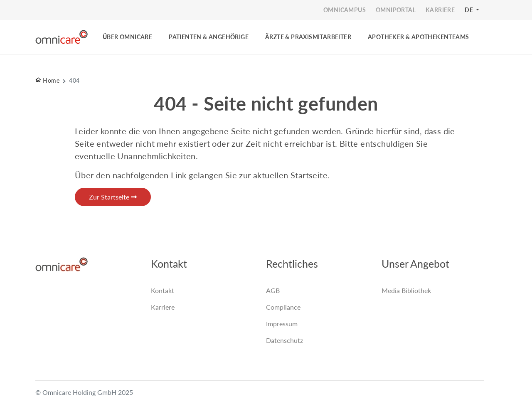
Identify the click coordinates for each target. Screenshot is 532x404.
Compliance (283, 307)
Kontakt (163, 290)
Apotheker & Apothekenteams (418, 37)
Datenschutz (284, 340)
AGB (273, 290)
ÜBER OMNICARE (127, 37)
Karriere (163, 307)
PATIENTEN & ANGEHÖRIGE (209, 37)
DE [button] (469, 10)
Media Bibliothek (406, 290)
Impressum (282, 324)
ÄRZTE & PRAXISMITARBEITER (308, 37)
